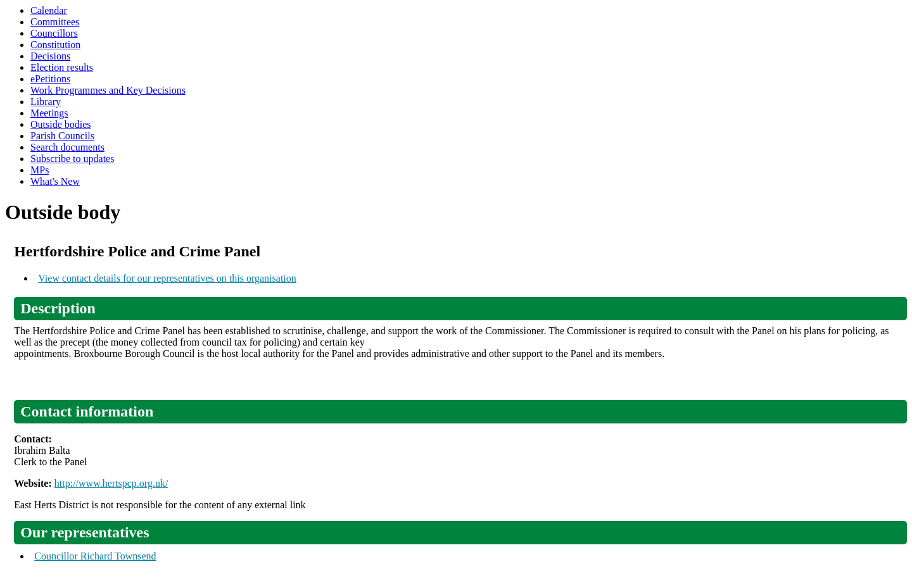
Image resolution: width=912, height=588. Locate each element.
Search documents (67, 147)
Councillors (54, 33)
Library (46, 102)
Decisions (50, 56)
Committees (55, 22)
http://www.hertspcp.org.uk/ (111, 483)
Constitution (55, 45)
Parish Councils (62, 136)
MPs (40, 170)
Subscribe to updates (72, 159)
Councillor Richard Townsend (95, 556)
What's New (55, 181)
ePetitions (50, 79)
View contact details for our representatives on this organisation (167, 278)
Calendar (49, 10)
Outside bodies (61, 124)
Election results (62, 67)
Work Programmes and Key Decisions (108, 90)
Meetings (49, 113)
